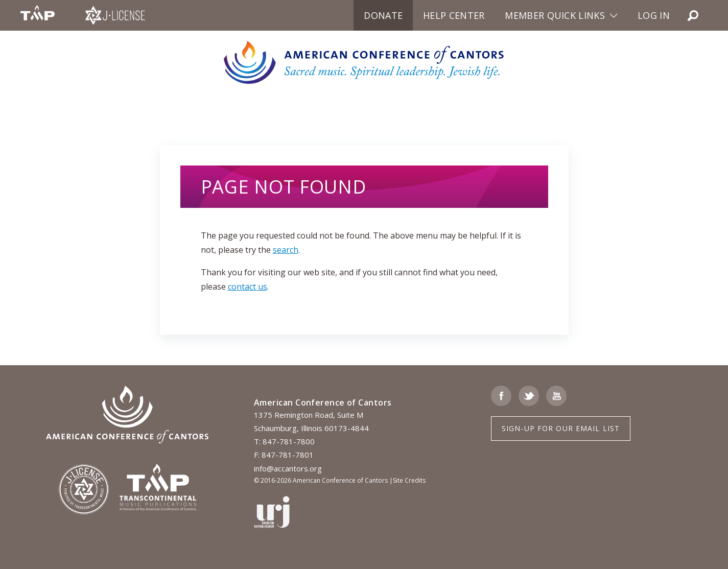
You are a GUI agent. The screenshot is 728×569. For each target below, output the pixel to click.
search (286, 250)
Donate (383, 15)
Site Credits (409, 480)
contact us (248, 287)
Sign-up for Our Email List (561, 428)
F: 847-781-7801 (284, 455)
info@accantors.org (288, 468)
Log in (654, 15)
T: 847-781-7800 (284, 441)
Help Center (454, 15)
